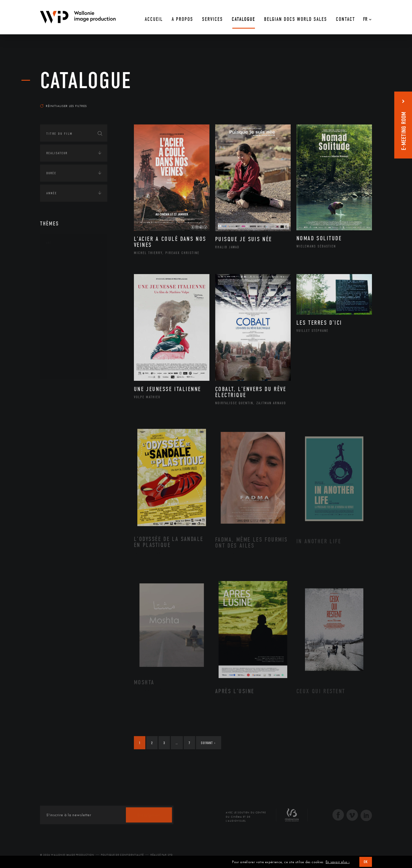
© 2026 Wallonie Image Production (67, 855)
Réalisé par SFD (162, 855)
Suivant (208, 743)
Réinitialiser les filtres (64, 106)
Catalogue (86, 81)
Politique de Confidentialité (122, 855)
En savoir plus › (338, 862)
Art (49, 243)
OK (366, 862)
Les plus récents (358, 100)
